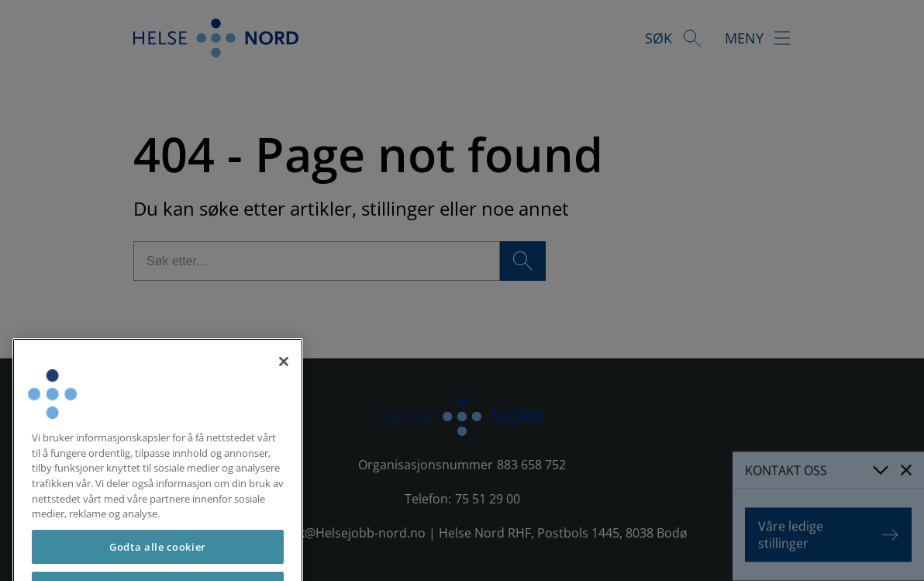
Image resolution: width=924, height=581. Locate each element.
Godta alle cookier (158, 559)
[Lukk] (284, 374)
